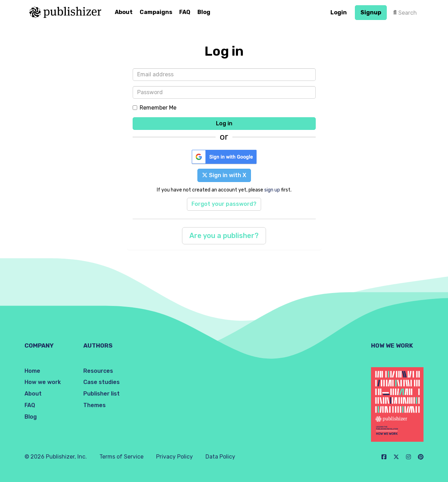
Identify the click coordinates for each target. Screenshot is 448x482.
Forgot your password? (224, 204)
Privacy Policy (174, 457)
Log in (224, 123)
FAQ (185, 12)
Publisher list (101, 394)
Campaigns (156, 12)
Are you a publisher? (224, 236)
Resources (98, 371)
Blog (204, 12)
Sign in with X (224, 175)
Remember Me (155, 108)
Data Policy (220, 457)
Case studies (101, 382)
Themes (94, 405)
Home (32, 371)
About (124, 12)
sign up (272, 190)
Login (339, 12)
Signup (371, 12)
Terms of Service (121, 457)
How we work (43, 382)
